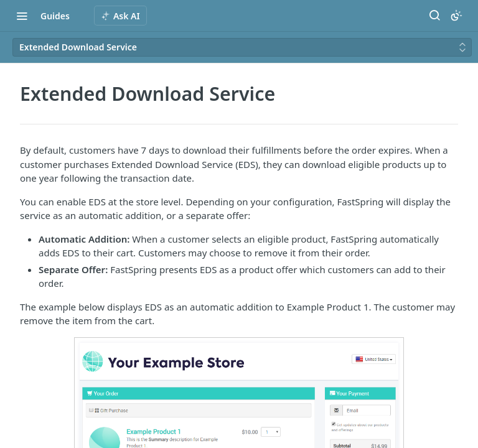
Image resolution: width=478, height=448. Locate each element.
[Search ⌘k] (434, 16)
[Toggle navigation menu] (22, 16)
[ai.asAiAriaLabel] (120, 16)
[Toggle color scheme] (456, 16)
